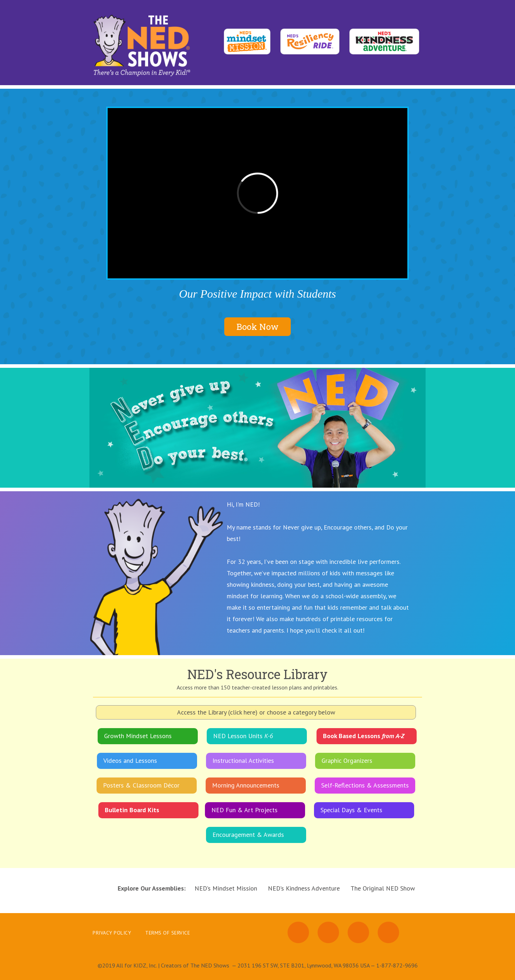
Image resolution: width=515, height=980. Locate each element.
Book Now (257, 327)
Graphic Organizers (347, 760)
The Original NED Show (383, 888)
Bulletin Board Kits (132, 810)
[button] (411, 428)
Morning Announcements (246, 785)
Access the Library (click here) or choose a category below (256, 712)
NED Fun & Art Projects (244, 810)
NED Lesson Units (243, 736)
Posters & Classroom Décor (141, 785)
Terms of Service (168, 933)
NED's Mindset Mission (226, 888)
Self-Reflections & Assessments (365, 785)
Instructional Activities (243, 760)
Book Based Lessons (364, 736)
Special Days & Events (351, 810)
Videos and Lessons (130, 760)
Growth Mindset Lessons (138, 736)
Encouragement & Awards (248, 835)
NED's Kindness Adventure (304, 888)
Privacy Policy (112, 933)
